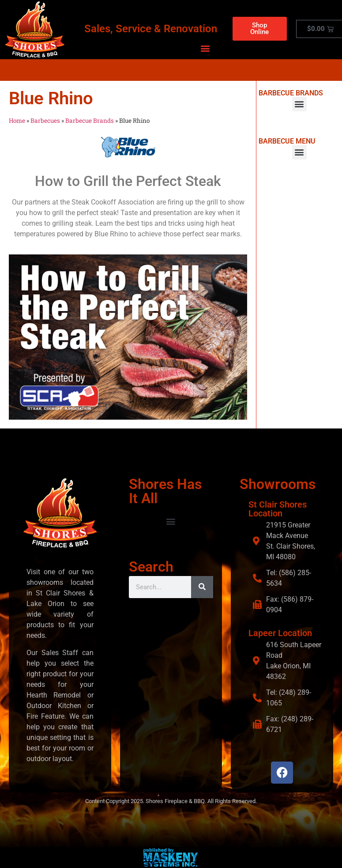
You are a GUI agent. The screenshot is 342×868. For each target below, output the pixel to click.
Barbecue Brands (90, 121)
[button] (205, 48)
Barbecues (45, 121)
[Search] (202, 587)
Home (17, 121)
